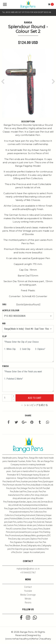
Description (28, 122)
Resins (28, 603)
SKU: (4, 304)
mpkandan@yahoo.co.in (28, 569)
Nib (4, 323)
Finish (5, 366)
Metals (28, 599)
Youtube (28, 591)
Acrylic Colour (11, 310)
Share (28, 416)
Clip (4, 336)
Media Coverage (28, 595)
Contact (28, 587)
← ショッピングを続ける (34, 405)
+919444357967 (28, 573)
